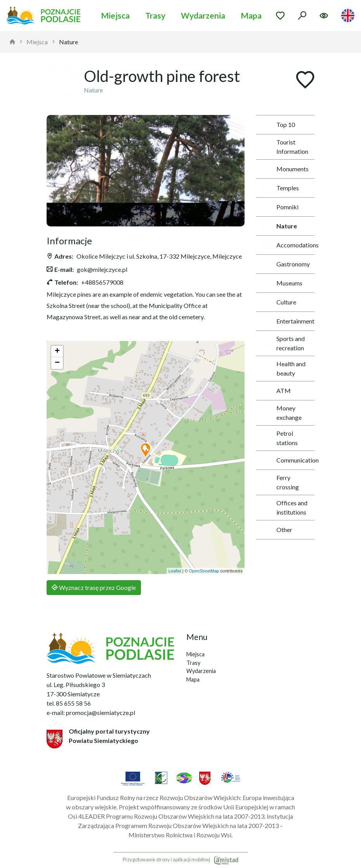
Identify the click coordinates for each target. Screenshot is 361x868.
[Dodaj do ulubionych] (305, 81)
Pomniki (279, 207)
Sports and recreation (282, 343)
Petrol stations (279, 438)
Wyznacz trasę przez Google (94, 587)
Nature (69, 42)
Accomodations (287, 245)
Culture (278, 302)
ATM (275, 391)
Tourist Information (284, 147)
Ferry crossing (279, 482)
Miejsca (115, 15)
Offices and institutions (283, 507)
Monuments (284, 169)
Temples (279, 188)
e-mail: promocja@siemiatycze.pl (91, 712)
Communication (287, 460)
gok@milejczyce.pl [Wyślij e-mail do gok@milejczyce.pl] (102, 269)
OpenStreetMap (204, 571)
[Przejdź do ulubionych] (280, 16)
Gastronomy (285, 264)
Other (276, 530)
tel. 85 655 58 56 (69, 703)
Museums (281, 283)
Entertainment (287, 321)
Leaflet (175, 571)
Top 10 (277, 125)
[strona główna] (12, 42)
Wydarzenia (203, 15)
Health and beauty (282, 368)
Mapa (251, 15)
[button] (146, 451)
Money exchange (280, 413)
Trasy (155, 15)
